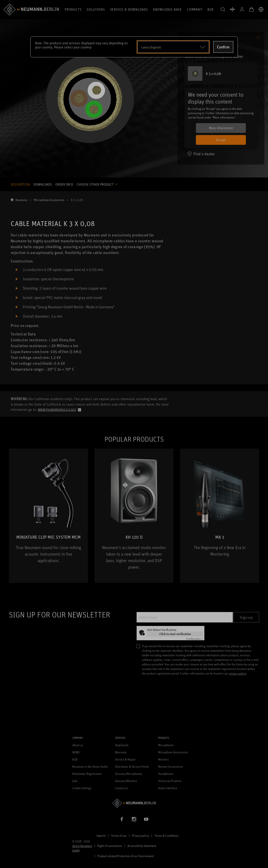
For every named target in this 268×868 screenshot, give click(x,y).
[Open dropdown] (173, 47)
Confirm (223, 47)
